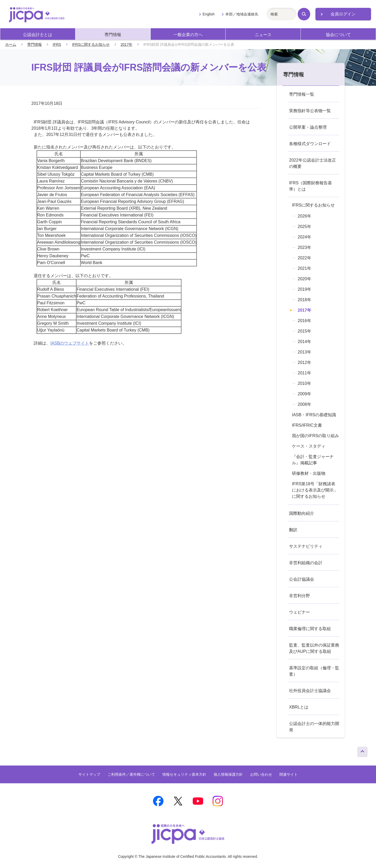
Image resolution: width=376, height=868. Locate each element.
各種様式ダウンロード (310, 144)
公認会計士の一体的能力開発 (314, 727)
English (209, 14)
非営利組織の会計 (306, 563)
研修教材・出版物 (309, 473)
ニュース (263, 35)
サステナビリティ (306, 546)
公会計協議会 (302, 579)
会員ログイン (343, 14)
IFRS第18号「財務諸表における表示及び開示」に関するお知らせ (315, 490)
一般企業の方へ (188, 35)
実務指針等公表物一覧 (310, 111)
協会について (338, 35)
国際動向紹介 (302, 513)
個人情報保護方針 (228, 774)
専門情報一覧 (302, 94)
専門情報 (113, 35)
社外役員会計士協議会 (310, 691)
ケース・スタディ (309, 446)
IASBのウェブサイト (70, 343)
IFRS (57, 44)
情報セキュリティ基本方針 (184, 774)
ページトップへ (362, 751)
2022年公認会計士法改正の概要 (313, 163)
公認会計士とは (38, 35)
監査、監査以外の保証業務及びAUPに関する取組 (314, 648)
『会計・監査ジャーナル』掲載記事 (313, 460)
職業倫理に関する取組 (310, 629)
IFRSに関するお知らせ (91, 44)
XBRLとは (299, 707)
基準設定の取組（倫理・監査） (314, 671)
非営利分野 (299, 596)
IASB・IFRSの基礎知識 (314, 415)
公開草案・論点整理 (308, 127)
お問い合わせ (261, 774)
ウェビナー (299, 612)
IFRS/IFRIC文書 (307, 425)
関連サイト (289, 774)
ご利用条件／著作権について (131, 774)
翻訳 (293, 530)
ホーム (11, 44)
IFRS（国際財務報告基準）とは (310, 186)
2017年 (127, 44)
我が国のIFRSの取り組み (315, 436)
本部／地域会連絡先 (242, 14)
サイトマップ (89, 774)
